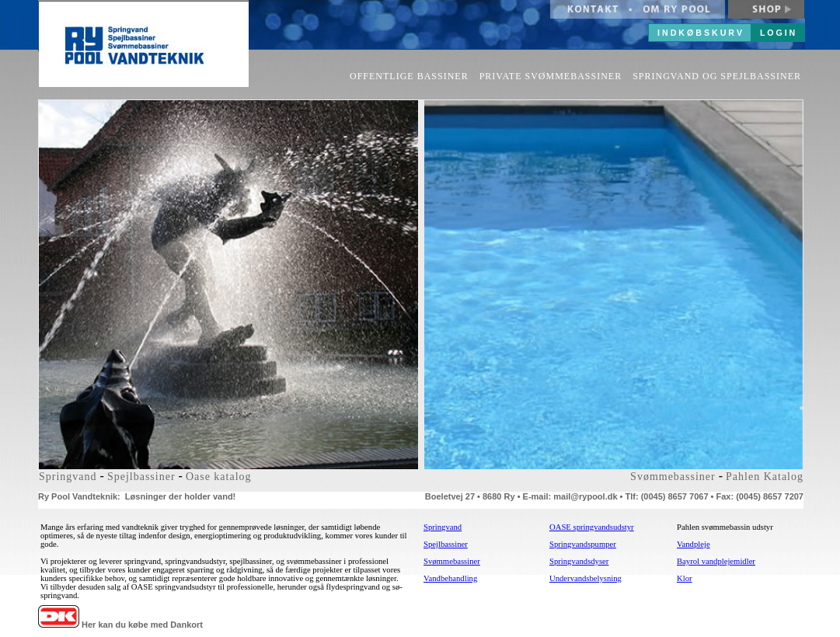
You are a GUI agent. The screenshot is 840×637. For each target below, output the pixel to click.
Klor (685, 578)
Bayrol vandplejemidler (716, 561)
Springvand (68, 477)
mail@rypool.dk (585, 496)
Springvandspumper (583, 544)
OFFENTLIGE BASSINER (409, 76)
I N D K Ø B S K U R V (700, 33)
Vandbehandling (450, 578)
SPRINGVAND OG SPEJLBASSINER (717, 76)
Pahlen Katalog (765, 477)
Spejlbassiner (141, 477)
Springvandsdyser (579, 561)
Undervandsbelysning (586, 578)
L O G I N (777, 33)
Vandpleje (694, 544)
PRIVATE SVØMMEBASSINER (551, 76)
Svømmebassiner (673, 477)
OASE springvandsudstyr (592, 527)
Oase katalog (219, 477)
